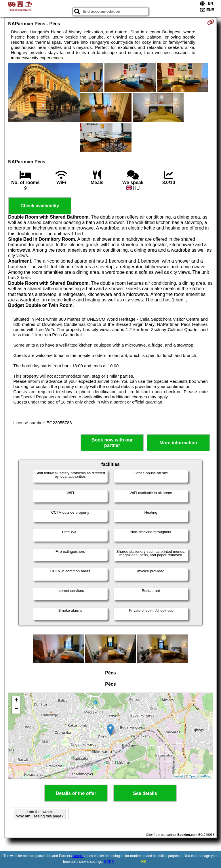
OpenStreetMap (200, 776)
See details (145, 793)
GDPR (109, 862)
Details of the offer (76, 793)
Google (78, 856)
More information (178, 443)
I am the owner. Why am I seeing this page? (40, 814)
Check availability (40, 206)
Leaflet (178, 776)
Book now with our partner (112, 443)
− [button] (16, 709)
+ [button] (16, 701)
